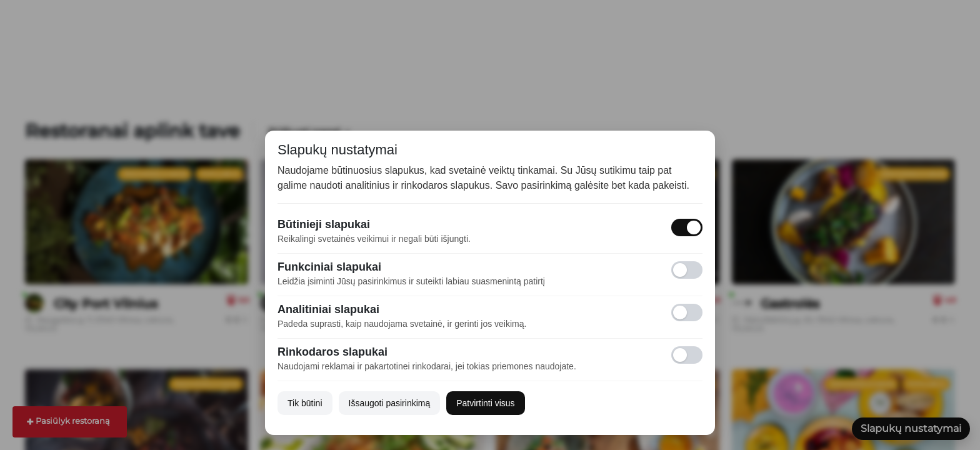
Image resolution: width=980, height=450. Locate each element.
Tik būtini (305, 403)
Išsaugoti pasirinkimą (390, 403)
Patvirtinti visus (485, 403)
